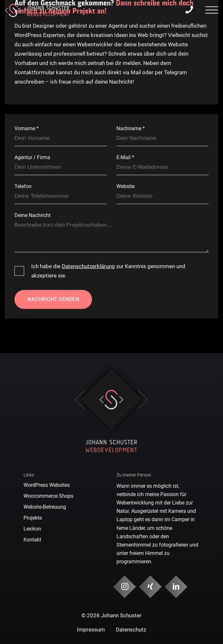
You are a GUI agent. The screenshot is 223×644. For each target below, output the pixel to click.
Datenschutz (131, 630)
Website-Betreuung (45, 507)
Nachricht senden (53, 299)
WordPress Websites (47, 485)
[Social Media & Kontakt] (124, 587)
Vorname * (27, 128)
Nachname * (131, 128)
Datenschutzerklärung (88, 266)
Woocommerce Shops (48, 496)
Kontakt (32, 540)
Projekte (33, 518)
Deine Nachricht (33, 215)
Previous (80, 400)
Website (125, 186)
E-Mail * (125, 157)
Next (143, 400)
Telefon (23, 186)
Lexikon (32, 529)
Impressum (91, 630)
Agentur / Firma (32, 157)
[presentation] (212, 11)
